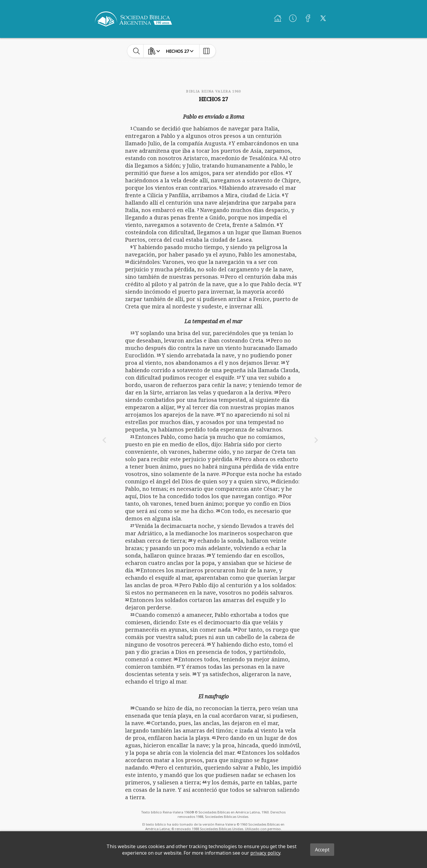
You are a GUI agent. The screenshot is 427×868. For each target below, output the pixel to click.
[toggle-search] (137, 51)
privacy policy (265, 853)
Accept (322, 850)
